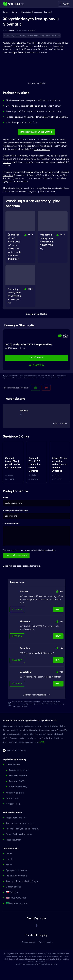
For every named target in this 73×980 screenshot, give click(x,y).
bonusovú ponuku (42, 149)
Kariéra (9, 865)
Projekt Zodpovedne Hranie (19, 834)
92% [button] (66, 336)
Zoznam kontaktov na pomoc (20, 823)
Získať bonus (36, 358)
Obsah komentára (11, 524)
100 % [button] (31, 235)
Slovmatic (56, 36)
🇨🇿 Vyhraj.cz (12, 892)
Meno (5, 498)
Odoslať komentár (16, 555)
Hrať (58, 609)
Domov (6, 12)
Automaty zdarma (15, 793)
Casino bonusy (13, 765)
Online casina (12, 798)
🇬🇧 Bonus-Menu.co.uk (16, 898)
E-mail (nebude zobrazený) (15, 511)
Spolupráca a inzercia (16, 870)
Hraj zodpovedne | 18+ (16, 818)
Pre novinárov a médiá (17, 876)
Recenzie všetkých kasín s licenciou (22, 829)
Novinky (15, 12)
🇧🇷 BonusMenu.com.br (17, 903)
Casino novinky (20, 36)
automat (7, 162)
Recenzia (17, 609)
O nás (9, 854)
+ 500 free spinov (29, 346)
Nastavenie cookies (17, 751)
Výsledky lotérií (13, 804)
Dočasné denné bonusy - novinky (39, 36)
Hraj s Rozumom (14, 840)
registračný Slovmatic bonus (42, 191)
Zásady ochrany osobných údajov (22, 881)
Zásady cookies (13, 887)
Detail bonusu (37, 365)
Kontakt (10, 859)
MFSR (41, 742)
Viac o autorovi (60, 424)
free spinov (8, 175)
